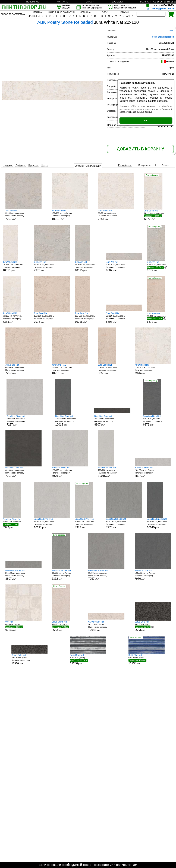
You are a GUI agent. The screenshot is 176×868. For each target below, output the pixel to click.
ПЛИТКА (38, 12)
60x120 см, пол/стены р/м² (158, 215)
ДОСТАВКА (117, 2)
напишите (123, 865)
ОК (146, 121)
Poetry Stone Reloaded (162, 37)
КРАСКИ (124, 12)
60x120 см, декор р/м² (65, 626)
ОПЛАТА (90, 2)
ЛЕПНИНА (85, 12)
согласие (152, 106)
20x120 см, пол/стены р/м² (124, 266)
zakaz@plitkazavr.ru (163, 8)
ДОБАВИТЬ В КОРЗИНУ (140, 149)
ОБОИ (105, 12)
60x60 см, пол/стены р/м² (23, 215)
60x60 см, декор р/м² (23, 626)
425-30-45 (164, 5)
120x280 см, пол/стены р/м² (16, 266)
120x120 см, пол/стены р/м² (70, 215)
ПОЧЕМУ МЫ (33, 2)
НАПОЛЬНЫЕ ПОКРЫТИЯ (62, 12)
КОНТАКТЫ (63, 2)
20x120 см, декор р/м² (106, 626)
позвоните (101, 865)
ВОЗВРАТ (145, 2)
